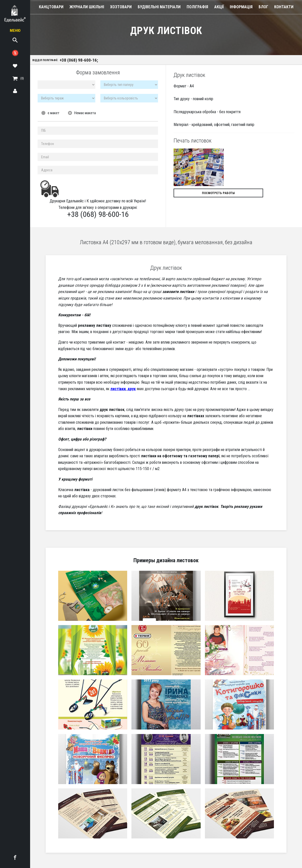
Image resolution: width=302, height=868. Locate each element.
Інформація (241, 7)
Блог (263, 7)
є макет (54, 114)
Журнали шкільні (87, 7)
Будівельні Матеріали (159, 7)
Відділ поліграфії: (67, 61)
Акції (219, 7)
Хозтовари (121, 7)
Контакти (284, 7)
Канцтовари (51, 7)
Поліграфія (197, 7)
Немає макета (85, 114)
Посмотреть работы (203, 194)
